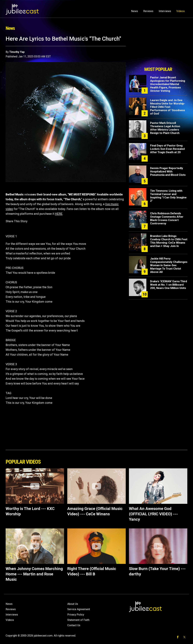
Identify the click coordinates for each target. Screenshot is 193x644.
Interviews (165, 11)
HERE (59, 214)
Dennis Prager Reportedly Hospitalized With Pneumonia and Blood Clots (168, 172)
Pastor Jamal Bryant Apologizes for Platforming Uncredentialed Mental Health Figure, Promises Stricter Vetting (168, 84)
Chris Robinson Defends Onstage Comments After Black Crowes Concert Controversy (167, 218)
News (134, 11)
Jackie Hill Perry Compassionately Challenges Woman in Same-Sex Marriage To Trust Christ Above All (169, 265)
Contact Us (74, 625)
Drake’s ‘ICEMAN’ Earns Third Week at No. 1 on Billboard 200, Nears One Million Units (169, 285)
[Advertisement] (158, 50)
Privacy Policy (76, 615)
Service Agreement (79, 609)
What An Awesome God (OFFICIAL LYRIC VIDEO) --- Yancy (153, 514)
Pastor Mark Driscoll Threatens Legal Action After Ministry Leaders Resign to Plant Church (165, 128)
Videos (181, 11)
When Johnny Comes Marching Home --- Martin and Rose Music (34, 574)
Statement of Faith (78, 620)
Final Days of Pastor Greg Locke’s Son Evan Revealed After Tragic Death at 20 (167, 149)
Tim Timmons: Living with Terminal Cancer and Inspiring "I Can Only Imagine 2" (168, 196)
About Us (73, 604)
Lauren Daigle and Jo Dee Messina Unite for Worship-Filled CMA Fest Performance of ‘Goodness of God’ (168, 107)
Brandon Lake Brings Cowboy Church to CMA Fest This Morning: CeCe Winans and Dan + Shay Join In (169, 241)
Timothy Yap (17, 52)
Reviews (148, 11)
